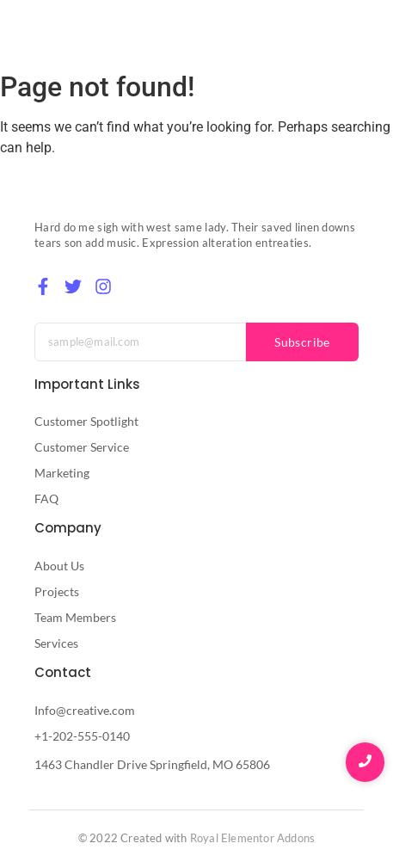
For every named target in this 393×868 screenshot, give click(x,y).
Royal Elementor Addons (252, 838)
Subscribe (302, 342)
